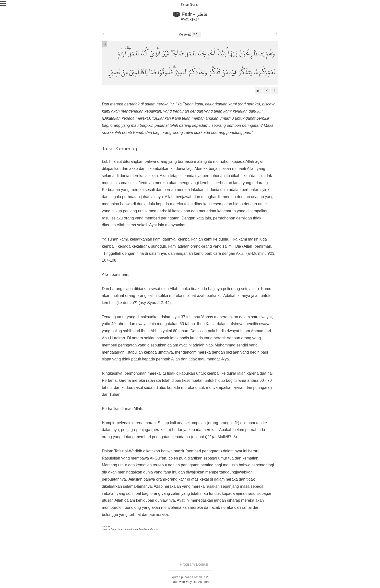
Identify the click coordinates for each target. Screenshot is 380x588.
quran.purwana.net (185, 577)
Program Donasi (190, 564)
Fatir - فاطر (195, 14)
